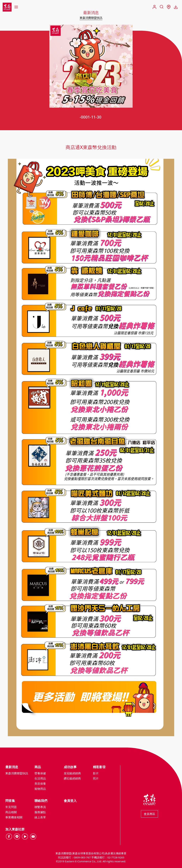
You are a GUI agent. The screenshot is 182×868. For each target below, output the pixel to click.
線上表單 (40, 817)
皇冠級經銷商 (72, 773)
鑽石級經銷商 (72, 778)
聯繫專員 (40, 807)
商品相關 (11, 812)
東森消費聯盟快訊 (91, 18)
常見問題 (11, 807)
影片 (96, 773)
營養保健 (40, 773)
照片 (96, 778)
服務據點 (40, 812)
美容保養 (40, 784)
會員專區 (149, 814)
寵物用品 (40, 789)
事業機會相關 (14, 817)
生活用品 (40, 778)
